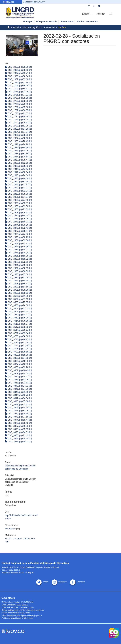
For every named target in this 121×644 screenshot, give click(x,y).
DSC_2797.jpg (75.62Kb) (18, 123)
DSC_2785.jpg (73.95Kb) (18, 92)
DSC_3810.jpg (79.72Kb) (18, 376)
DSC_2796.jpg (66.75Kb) (18, 120)
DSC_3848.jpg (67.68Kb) (18, 401)
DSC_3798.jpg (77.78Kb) (18, 349)
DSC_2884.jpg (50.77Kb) (18, 250)
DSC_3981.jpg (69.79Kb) (18, 438)
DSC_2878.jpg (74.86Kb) (18, 234)
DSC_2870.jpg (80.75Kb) (18, 215)
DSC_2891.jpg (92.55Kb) (18, 265)
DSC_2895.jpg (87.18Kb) (18, 274)
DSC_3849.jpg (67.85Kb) (18, 404)
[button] (87, 14)
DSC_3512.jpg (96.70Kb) (18, 318)
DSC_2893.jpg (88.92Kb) (18, 271)
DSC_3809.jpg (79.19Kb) (18, 373)
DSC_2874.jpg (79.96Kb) (18, 225)
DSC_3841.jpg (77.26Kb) (18, 389)
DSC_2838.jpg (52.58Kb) (18, 163)
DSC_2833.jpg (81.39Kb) (18, 154)
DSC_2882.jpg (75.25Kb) (18, 243)
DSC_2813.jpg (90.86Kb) (18, 147)
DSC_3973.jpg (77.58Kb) (18, 417)
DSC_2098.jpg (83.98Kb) (18, 82)
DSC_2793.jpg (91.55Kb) (18, 113)
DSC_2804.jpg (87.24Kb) (18, 132)
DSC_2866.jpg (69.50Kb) (18, 206)
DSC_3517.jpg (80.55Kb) (18, 327)
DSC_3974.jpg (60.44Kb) (18, 420)
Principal (28, 22)
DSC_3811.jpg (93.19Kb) (18, 380)
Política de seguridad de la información (18, 618)
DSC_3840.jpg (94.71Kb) (18, 386)
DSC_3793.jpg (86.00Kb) (18, 336)
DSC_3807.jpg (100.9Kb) (18, 370)
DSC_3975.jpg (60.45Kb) (18, 423)
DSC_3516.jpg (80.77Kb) (18, 324)
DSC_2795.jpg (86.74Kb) (18, 116)
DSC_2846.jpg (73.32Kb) (18, 185)
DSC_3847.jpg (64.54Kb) (18, 398)
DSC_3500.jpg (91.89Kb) (18, 296)
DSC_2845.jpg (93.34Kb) (18, 181)
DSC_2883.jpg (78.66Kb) (18, 246)
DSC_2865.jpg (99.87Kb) (18, 203)
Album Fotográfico (32, 27)
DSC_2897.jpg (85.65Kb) (18, 281)
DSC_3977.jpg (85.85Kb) (18, 426)
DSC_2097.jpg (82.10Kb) (18, 79)
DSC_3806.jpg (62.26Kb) (18, 367)
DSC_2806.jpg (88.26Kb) (18, 135)
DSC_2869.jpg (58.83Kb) (18, 212)
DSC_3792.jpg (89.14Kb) (18, 333)
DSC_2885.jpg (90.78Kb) (18, 253)
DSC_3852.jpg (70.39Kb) (18, 407)
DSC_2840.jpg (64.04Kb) (18, 169)
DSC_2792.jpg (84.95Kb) (18, 110)
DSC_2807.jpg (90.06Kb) (18, 138)
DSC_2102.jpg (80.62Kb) (18, 89)
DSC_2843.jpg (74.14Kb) (18, 175)
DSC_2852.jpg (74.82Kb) (18, 200)
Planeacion (50, 27)
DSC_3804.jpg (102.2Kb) (18, 364)
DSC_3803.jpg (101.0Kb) (18, 361)
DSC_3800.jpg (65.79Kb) (18, 355)
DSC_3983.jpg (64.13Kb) (18, 442)
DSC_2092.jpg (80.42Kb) (18, 70)
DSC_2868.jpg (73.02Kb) (18, 209)
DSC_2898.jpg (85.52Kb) (18, 284)
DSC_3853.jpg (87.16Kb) (18, 411)
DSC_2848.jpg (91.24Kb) (18, 191)
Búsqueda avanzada (47, 22)
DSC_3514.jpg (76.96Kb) (18, 321)
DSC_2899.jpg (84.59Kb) (18, 287)
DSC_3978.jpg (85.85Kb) (18, 429)
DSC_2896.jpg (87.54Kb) (18, 277)
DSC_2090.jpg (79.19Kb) (18, 67)
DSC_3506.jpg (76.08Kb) (18, 305)
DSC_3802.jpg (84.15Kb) (18, 358)
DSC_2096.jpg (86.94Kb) (18, 76)
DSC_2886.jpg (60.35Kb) (18, 256)
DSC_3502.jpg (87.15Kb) (18, 299)
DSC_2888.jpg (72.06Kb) (18, 262)
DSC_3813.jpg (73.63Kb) (18, 383)
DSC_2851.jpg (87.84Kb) (18, 197)
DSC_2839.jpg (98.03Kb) (18, 166)
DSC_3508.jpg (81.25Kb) (18, 311)
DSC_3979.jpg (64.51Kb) (18, 432)
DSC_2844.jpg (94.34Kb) (18, 178)
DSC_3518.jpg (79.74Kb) (18, 330)
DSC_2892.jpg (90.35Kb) (18, 268)
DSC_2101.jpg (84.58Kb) (18, 85)
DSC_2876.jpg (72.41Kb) (18, 228)
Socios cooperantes (87, 22)
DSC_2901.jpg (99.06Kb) (18, 290)
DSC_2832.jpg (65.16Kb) (18, 150)
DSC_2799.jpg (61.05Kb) (18, 126)
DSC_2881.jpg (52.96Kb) (18, 240)
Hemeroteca (67, 22)
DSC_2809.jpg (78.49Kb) (18, 141)
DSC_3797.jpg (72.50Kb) (18, 346)
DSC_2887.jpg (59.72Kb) (18, 259)
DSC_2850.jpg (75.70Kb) (18, 194)
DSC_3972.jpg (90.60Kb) (18, 414)
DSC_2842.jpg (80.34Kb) (18, 172)
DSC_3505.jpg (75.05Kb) (18, 302)
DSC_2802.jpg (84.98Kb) (18, 129)
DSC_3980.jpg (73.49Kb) (18, 435)
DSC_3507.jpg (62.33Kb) (18, 308)
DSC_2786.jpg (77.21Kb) (18, 95)
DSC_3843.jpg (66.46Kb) (18, 395)
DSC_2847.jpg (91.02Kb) (18, 188)
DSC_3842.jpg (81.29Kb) (18, 392)
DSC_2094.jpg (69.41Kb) (18, 73)
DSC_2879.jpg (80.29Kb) (18, 237)
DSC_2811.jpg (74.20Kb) (18, 144)
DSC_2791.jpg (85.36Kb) (18, 107)
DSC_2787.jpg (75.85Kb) (18, 98)
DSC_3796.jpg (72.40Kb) (18, 342)
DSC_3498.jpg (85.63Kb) (18, 293)
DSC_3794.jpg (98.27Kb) (18, 339)
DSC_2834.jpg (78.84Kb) (18, 157)
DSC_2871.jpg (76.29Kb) (18, 219)
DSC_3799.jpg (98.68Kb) (18, 352)
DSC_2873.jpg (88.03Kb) (18, 222)
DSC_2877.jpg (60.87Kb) (18, 231)
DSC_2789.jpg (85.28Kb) (18, 101)
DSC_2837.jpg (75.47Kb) (18, 160)
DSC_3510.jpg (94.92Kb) (18, 315)
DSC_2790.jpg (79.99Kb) (18, 104)
